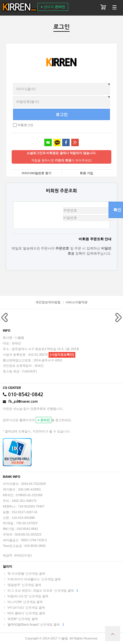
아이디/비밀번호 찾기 (37, 173)
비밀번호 (12, 83)
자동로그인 (25, 125)
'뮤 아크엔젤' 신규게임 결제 (26, 573)
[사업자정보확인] (62, 355)
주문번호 (40, 209)
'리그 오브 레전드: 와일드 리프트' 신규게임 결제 (43, 590)
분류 (114, 8)
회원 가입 (86, 173)
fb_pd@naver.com (20, 402)
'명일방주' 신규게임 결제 (24, 585)
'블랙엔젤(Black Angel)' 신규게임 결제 (36, 624)
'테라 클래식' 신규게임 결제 (26, 613)
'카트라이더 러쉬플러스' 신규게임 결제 (34, 579)
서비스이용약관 (77, 302)
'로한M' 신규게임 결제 (22, 619)
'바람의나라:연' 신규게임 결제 (28, 596)
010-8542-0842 (23, 395)
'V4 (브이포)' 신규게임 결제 (26, 607)
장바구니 (103, 8)
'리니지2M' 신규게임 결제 (25, 602)
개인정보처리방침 (48, 302)
